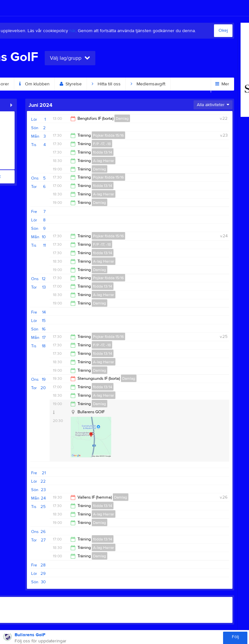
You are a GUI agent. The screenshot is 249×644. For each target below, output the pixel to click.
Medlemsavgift (148, 84)
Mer (222, 84)
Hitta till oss (106, 84)
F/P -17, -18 (102, 144)
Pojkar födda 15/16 (108, 135)
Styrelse (71, 84)
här (72, 31)
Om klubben (34, 84)
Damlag (122, 118)
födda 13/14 (103, 152)
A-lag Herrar (104, 161)
